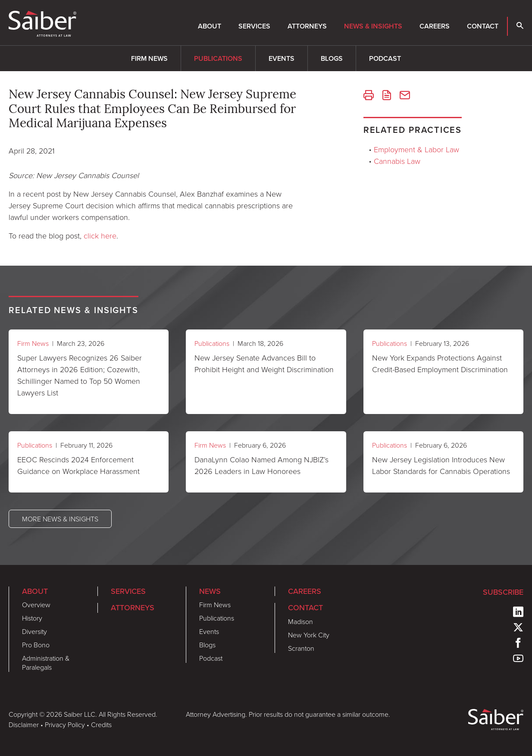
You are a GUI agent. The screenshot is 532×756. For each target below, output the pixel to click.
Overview (36, 605)
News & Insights (373, 26)
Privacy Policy (65, 725)
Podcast (385, 58)
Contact (483, 26)
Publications (218, 58)
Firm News (149, 58)
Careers (435, 26)
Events (282, 58)
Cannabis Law (397, 161)
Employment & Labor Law (416, 149)
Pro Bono (36, 645)
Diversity (34, 631)
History (32, 618)
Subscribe (503, 592)
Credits (101, 725)
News (210, 591)
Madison (300, 621)
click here (100, 235)
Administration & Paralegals (46, 663)
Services (254, 26)
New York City (309, 635)
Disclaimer (24, 725)
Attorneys (307, 26)
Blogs (332, 58)
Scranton (301, 648)
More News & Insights (60, 519)
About (210, 26)
